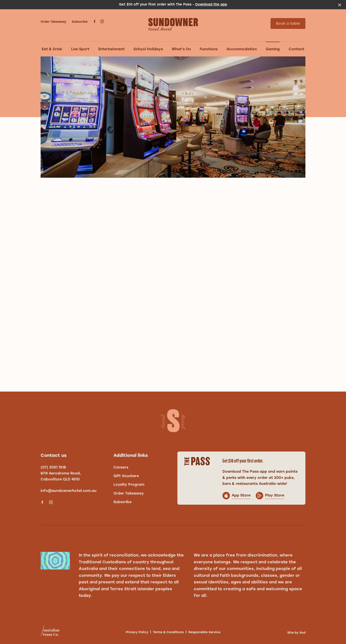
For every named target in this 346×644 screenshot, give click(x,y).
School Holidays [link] (148, 49)
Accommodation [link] (242, 49)
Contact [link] (296, 49)
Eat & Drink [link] (52, 49)
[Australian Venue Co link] (50, 632)
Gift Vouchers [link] (126, 476)
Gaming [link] (273, 49)
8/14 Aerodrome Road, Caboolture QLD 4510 (61, 476)
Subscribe (80, 22)
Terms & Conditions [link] (168, 632)
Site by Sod (296, 633)
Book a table (288, 23)
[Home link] (173, 24)
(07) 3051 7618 (53, 467)
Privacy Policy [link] (137, 632)
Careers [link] (121, 467)
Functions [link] (209, 49)
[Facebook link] (94, 21)
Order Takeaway (54, 22)
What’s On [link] (181, 49)
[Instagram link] (102, 21)
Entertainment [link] (111, 49)
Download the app (211, 4)
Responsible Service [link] (204, 632)
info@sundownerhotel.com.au (69, 491)
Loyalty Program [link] (129, 484)
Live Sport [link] (80, 49)
